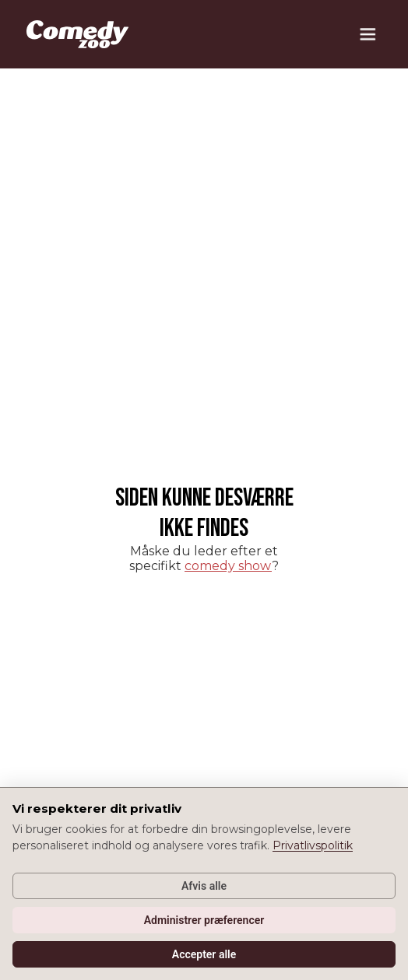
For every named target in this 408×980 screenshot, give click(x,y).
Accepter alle (204, 954)
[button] (368, 34)
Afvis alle (204, 886)
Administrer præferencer (204, 920)
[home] (74, 34)
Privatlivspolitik (313, 845)
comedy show (228, 566)
